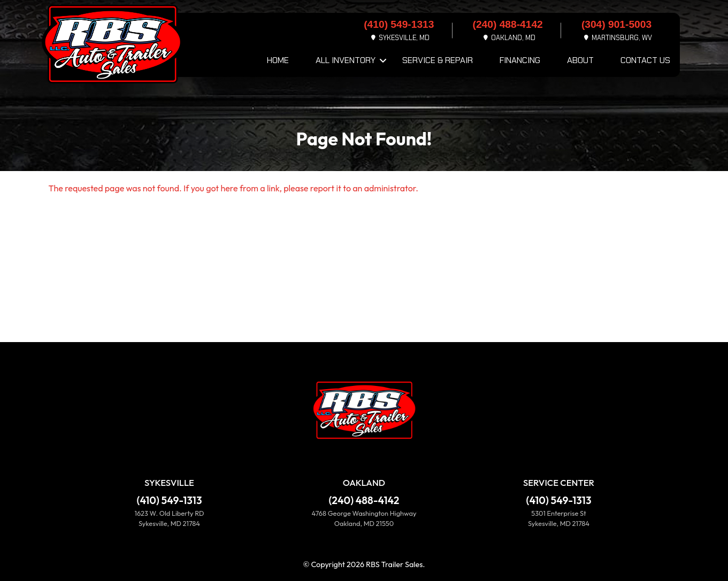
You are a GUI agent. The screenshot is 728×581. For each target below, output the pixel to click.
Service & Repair (438, 60)
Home (278, 60)
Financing (520, 60)
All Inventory (346, 60)
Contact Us (645, 60)
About (580, 60)
